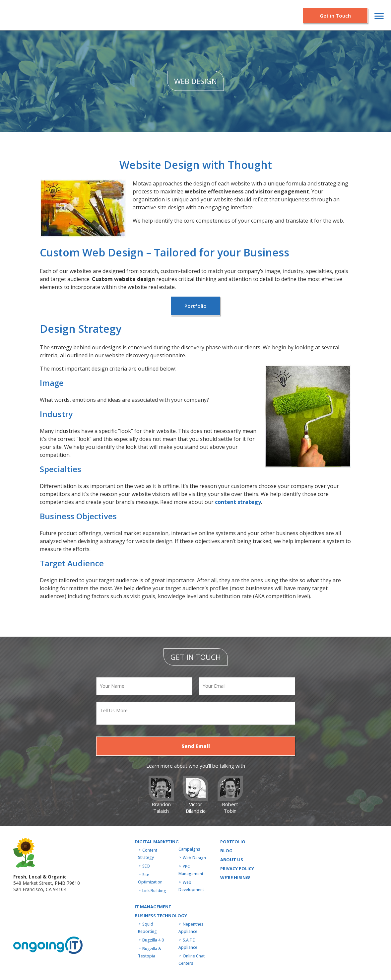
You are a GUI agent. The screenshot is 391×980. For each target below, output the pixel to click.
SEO (146, 866)
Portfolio (195, 306)
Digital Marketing (157, 842)
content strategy (238, 502)
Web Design (194, 858)
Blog (226, 851)
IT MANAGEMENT (153, 907)
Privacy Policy (237, 869)
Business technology (161, 916)
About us (232, 860)
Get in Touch (335, 16)
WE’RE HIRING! (235, 877)
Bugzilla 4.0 (153, 940)
